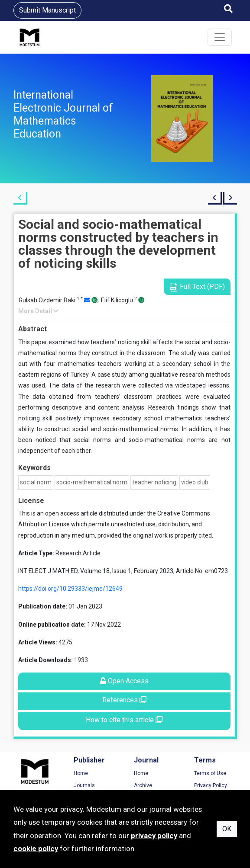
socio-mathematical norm (92, 482)
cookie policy (36, 849)
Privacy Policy (211, 785)
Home (81, 773)
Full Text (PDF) (197, 287)
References (124, 700)
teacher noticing (154, 482)
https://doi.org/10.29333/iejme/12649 (70, 589)
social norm (36, 482)
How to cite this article (124, 720)
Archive (143, 785)
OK (227, 829)
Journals (84, 785)
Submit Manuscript (47, 10)
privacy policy (154, 836)
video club (195, 482)
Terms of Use (210, 773)
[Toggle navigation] (220, 37)
